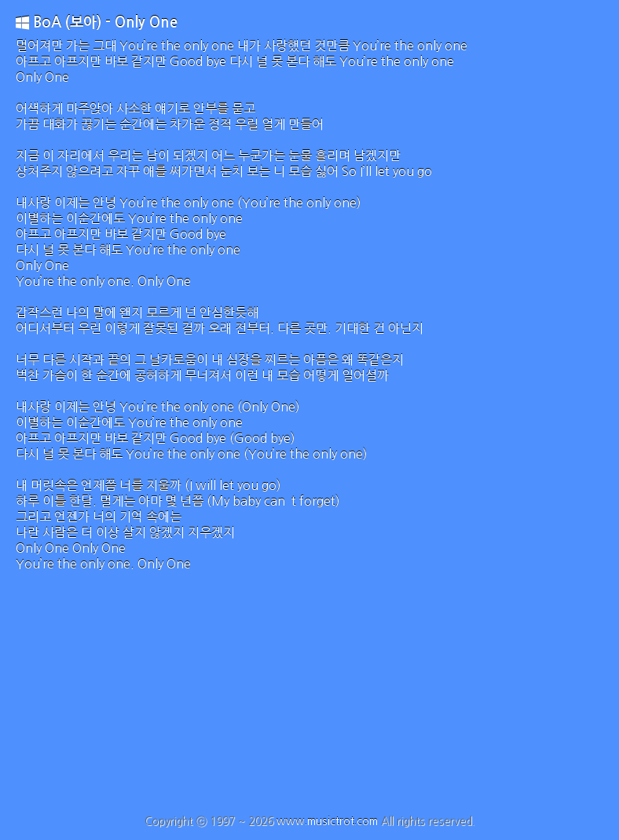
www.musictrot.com (327, 821)
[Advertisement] (309, 697)
